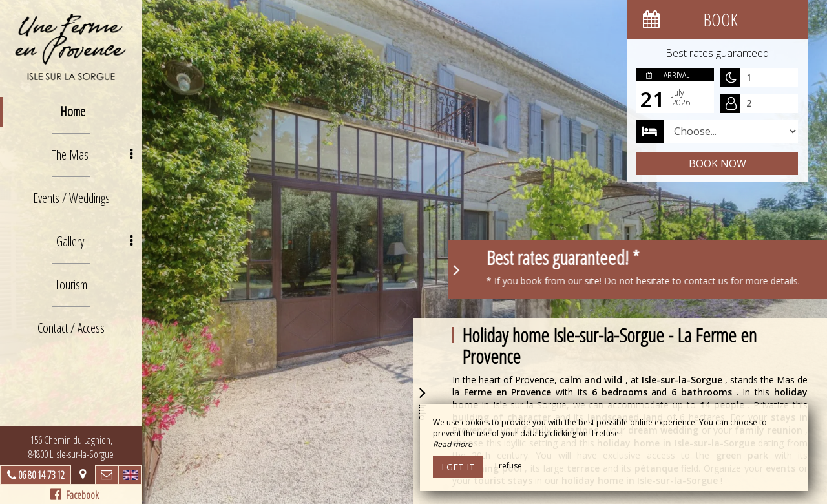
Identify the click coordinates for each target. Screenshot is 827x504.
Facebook (75, 495)
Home (73, 111)
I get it (458, 467)
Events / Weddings (71, 198)
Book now (717, 163)
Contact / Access (71, 328)
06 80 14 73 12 (41, 475)
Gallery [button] (95, 241)
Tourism (71, 285)
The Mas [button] (92, 155)
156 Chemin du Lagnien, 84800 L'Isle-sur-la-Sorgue (71, 447)
